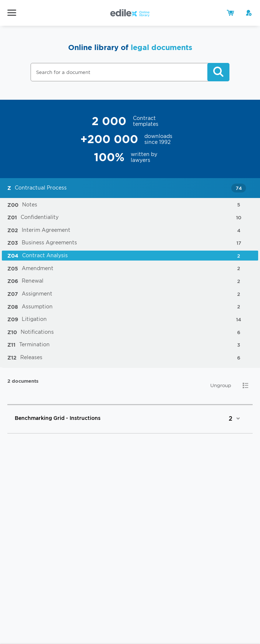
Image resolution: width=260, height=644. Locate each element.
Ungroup (221, 385)
